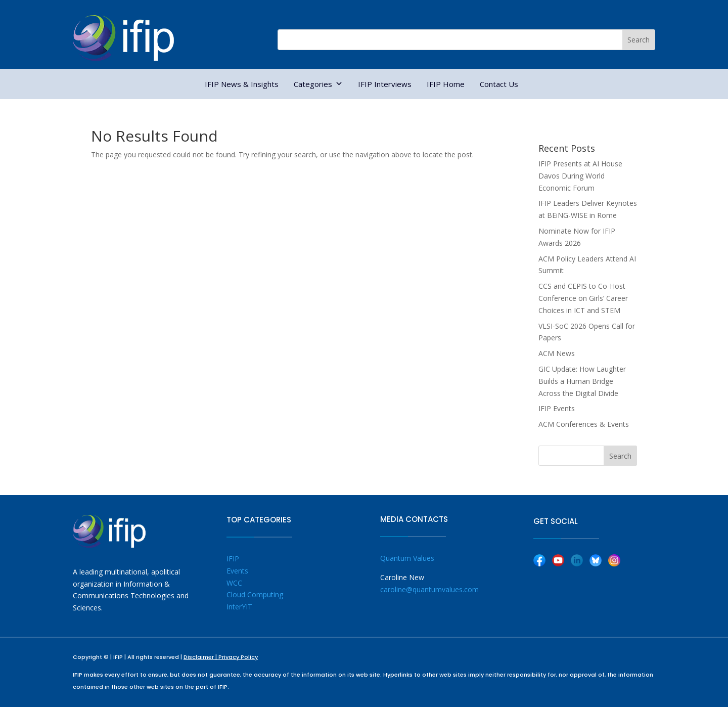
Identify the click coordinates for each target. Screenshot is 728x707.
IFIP (233, 559)
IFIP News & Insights (242, 84)
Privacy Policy (238, 657)
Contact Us (499, 84)
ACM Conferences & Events (584, 424)
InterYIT (239, 607)
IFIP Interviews (385, 84)
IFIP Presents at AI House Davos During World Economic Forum (580, 176)
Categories (318, 84)
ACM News (557, 353)
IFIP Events (557, 408)
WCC (234, 583)
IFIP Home (446, 84)
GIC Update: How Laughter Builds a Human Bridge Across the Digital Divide (582, 381)
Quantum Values (407, 558)
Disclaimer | (201, 657)
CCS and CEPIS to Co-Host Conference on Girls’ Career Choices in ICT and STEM (583, 298)
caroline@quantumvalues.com (429, 589)
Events (237, 571)
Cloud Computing (255, 594)
